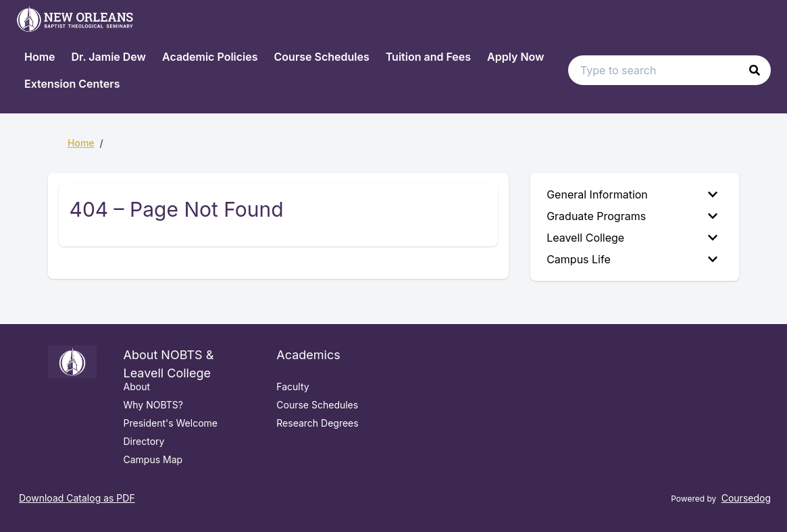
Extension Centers (72, 84)
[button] (755, 70)
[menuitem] (635, 194)
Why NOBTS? (153, 405)
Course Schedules (322, 57)
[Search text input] (669, 70)
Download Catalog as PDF (77, 498)
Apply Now (515, 57)
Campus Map (153, 459)
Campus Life (632, 259)
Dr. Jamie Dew (109, 57)
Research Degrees (317, 423)
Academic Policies (210, 57)
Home (40, 57)
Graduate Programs (632, 216)
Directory (144, 441)
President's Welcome (171, 423)
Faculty (293, 387)
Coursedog (746, 498)
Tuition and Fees (428, 57)
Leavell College (632, 238)
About (137, 387)
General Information (632, 194)
